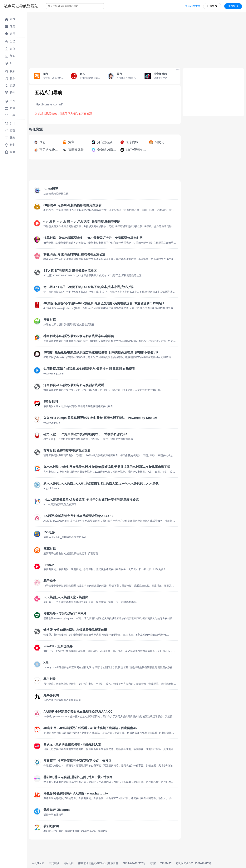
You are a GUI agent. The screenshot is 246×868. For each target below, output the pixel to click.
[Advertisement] (136, 39)
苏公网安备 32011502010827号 (194, 863)
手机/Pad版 (38, 863)
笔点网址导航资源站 (21, 6)
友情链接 (54, 863)
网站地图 (69, 863)
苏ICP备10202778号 (134, 863)
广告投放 (212, 6)
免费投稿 (233, 6)
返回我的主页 (193, 6)
